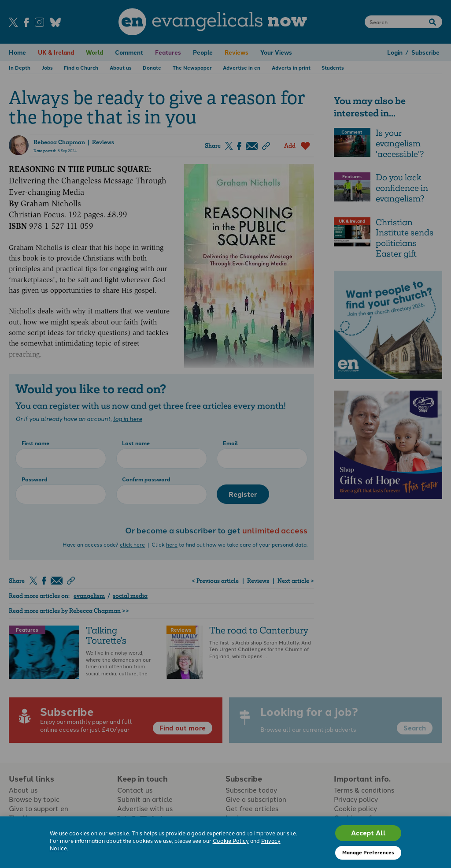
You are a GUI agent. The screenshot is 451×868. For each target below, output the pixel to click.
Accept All (368, 833)
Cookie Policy (231, 840)
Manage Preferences (368, 852)
